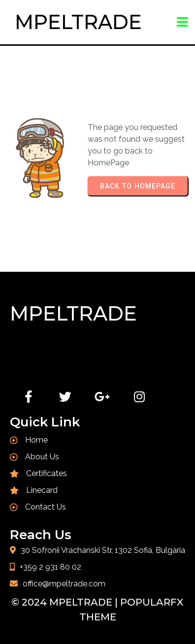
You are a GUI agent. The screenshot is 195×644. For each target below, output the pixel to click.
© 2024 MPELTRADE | (66, 602)
